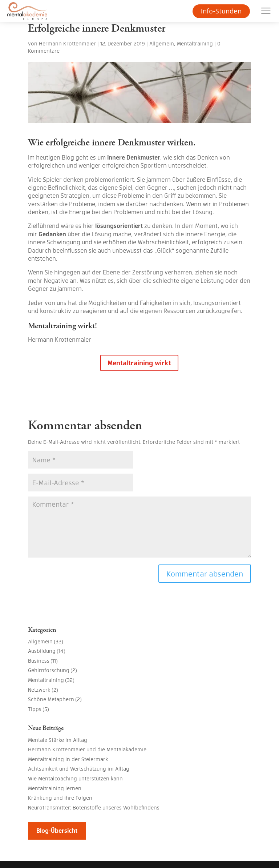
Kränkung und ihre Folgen (60, 797)
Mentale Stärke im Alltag (58, 740)
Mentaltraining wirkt (139, 363)
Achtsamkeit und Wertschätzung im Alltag (79, 768)
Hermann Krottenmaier (67, 43)
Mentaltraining (195, 43)
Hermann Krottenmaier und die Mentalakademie (87, 749)
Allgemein (162, 43)
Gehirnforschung (49, 670)
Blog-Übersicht (57, 830)
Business (39, 660)
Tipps (35, 709)
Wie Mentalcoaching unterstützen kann (75, 778)
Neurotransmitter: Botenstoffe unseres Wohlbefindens (94, 807)
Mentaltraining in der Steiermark (68, 759)
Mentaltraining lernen (55, 788)
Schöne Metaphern (51, 699)
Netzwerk (39, 690)
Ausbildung (42, 651)
